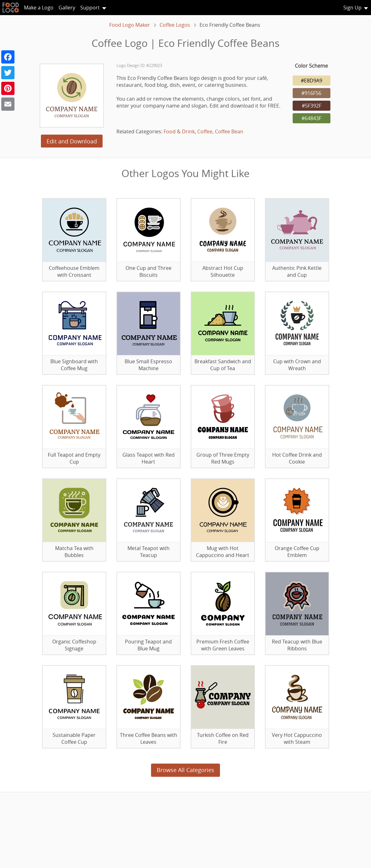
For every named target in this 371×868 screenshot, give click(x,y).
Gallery (67, 8)
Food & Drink (179, 131)
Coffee (205, 131)
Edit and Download (72, 141)
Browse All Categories (185, 770)
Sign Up (352, 8)
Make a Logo (39, 8)
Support (90, 8)
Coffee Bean (229, 131)
